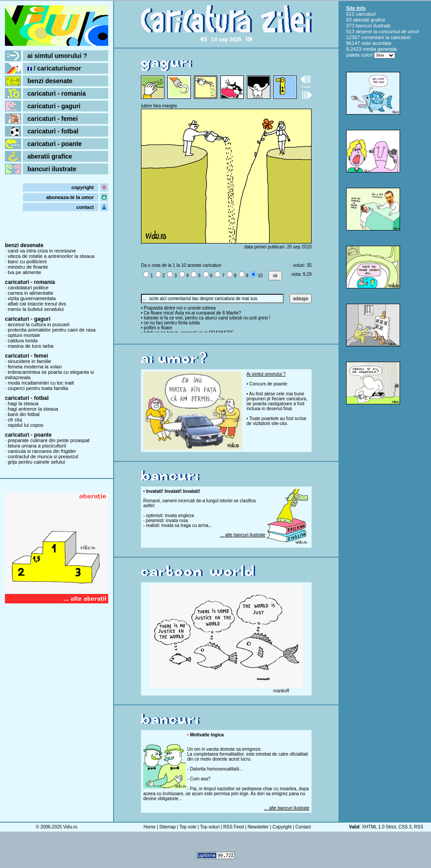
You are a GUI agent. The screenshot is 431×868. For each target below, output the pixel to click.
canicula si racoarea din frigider (42, 451)
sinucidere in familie (29, 361)
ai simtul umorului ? (57, 56)
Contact (303, 827)
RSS (419, 827)
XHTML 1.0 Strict (379, 827)
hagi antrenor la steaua (33, 409)
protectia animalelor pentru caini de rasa (52, 330)
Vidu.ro (70, 827)
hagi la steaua (23, 403)
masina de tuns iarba (31, 346)
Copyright (282, 827)
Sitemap (168, 827)
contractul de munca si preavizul (43, 456)
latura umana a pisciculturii (37, 446)
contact (85, 207)
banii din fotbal (24, 414)
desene (364, 31)
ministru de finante (28, 267)
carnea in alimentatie (31, 293)
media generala (380, 49)
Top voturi (210, 827)
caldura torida (23, 341)
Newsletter (258, 827)
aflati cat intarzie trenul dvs (37, 304)
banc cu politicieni (27, 261)
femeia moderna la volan (35, 367)
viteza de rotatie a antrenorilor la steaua (51, 256)
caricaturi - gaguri (54, 106)
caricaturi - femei (53, 119)
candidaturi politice (28, 288)
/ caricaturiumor (54, 68)
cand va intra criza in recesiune (42, 251)
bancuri (364, 26)
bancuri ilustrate (52, 169)
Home (150, 827)
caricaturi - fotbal (53, 131)
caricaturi (366, 14)
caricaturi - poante (55, 144)
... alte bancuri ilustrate (243, 535)
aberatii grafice (50, 156)
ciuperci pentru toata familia (38, 388)
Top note (188, 827)
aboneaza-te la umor (70, 197)
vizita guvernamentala (32, 298)
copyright (83, 187)
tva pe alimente (24, 272)
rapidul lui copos (26, 425)
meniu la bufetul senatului (36, 309)
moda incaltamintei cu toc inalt (41, 383)
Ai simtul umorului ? (266, 374)
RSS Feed (233, 827)
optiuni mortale (24, 335)
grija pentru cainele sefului (36, 462)
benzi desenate (50, 81)
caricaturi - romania (57, 93)
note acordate (376, 43)
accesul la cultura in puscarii (39, 324)
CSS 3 (405, 827)
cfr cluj (15, 420)
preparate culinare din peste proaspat (48, 440)
